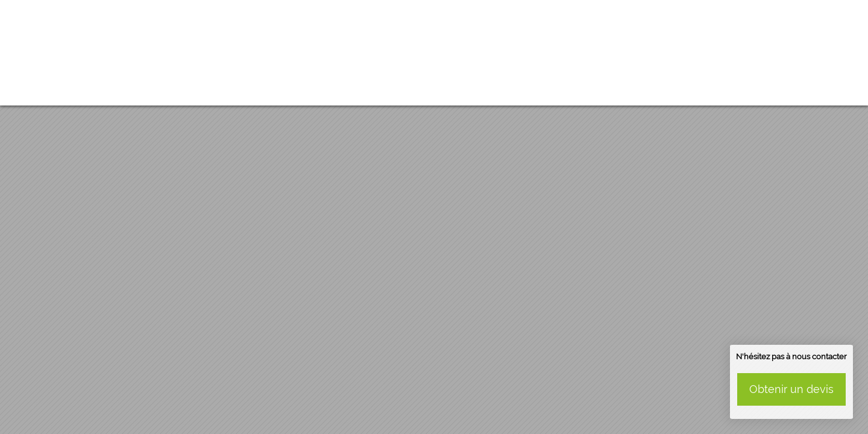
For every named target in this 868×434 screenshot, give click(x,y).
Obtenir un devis (791, 389)
